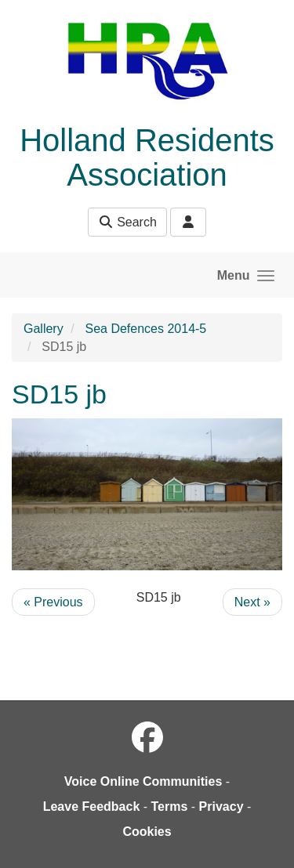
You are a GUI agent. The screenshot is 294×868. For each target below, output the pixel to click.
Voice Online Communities (143, 781)
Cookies (147, 832)
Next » (252, 602)
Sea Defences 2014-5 (145, 329)
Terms (170, 807)
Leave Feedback (92, 807)
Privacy (221, 807)
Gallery (44, 329)
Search (127, 222)
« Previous (53, 602)
